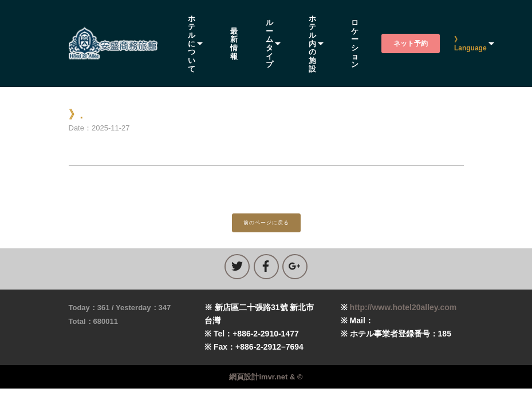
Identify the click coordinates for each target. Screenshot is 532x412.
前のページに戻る (266, 223)
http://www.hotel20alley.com (403, 307)
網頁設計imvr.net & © (266, 377)
